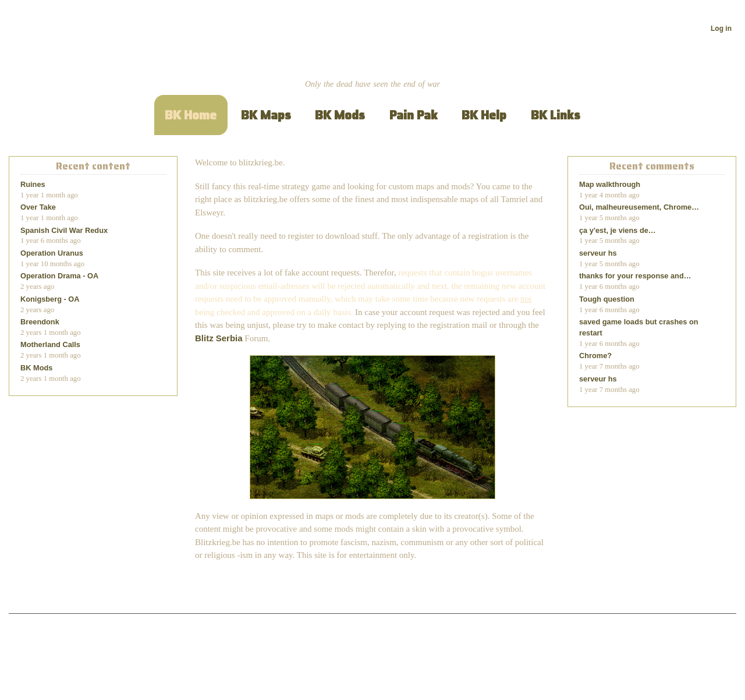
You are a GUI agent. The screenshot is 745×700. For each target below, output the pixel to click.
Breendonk (40, 322)
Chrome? (595, 356)
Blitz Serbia (219, 338)
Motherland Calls (50, 344)
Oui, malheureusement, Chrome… (639, 207)
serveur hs (598, 253)
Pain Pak (414, 115)
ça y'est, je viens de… (618, 230)
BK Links (556, 115)
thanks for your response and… (635, 276)
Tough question (607, 299)
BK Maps (266, 115)
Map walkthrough (610, 184)
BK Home (191, 115)
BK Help (484, 115)
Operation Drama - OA (59, 276)
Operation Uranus (52, 253)
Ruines (33, 184)
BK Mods (340, 115)
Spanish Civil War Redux (64, 230)
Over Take (38, 207)
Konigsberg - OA (50, 299)
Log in (721, 29)
